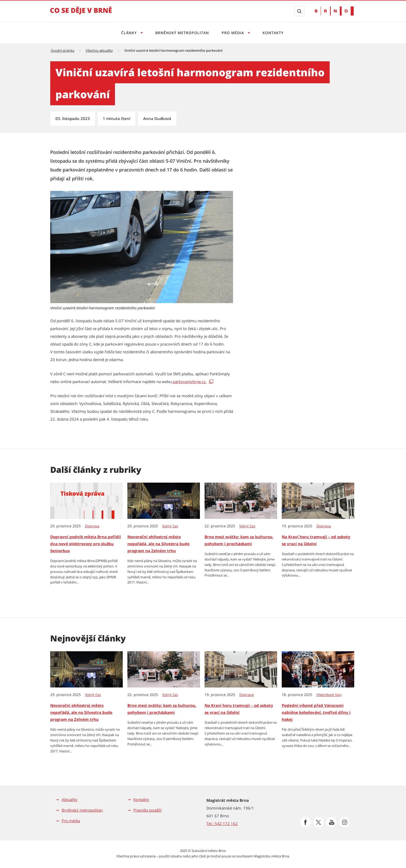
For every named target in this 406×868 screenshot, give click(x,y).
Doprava (92, 526)
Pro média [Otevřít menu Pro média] (233, 33)
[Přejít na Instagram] (344, 822)
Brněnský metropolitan (182, 33)
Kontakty (273, 33)
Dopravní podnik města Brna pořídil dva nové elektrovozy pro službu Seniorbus (86, 544)
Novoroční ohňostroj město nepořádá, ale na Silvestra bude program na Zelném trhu (158, 544)
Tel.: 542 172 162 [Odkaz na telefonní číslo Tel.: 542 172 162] (222, 824)
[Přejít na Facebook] (306, 822)
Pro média (71, 821)
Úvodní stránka (63, 50)
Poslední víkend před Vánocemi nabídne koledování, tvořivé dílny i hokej (316, 712)
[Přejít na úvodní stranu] (81, 14)
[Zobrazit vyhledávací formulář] (299, 11)
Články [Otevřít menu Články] (130, 33)
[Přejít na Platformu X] (318, 822)
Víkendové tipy (329, 695)
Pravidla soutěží (147, 810)
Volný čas (170, 526)
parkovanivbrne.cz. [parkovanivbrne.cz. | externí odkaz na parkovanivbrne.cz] (189, 381)
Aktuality (70, 799)
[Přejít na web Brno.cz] (334, 11)
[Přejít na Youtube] (331, 822)
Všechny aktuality (99, 50)
